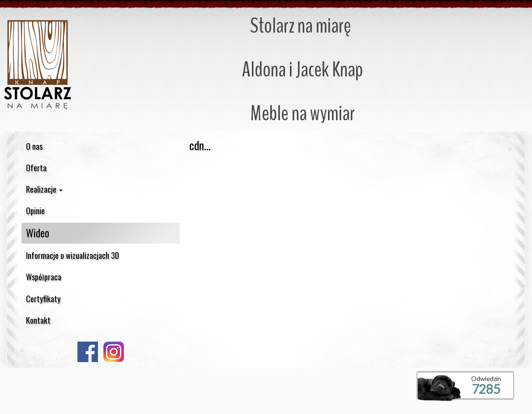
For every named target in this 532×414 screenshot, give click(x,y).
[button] (101, 189)
